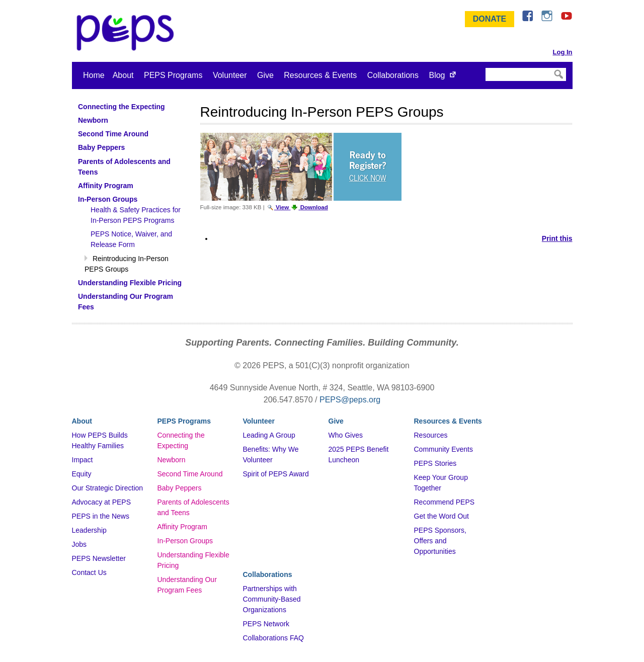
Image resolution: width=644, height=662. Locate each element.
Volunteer (230, 75)
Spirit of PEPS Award (276, 474)
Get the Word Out (441, 516)
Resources (431, 435)
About (123, 75)
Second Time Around (190, 474)
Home (94, 75)
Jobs (79, 544)
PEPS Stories (435, 463)
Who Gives (346, 435)
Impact (83, 460)
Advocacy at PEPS (102, 502)
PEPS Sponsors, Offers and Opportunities (440, 541)
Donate (490, 19)
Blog (437, 75)
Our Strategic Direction (108, 488)
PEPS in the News (101, 516)
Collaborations (393, 75)
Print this (557, 238)
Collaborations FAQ (273, 638)
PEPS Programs (173, 75)
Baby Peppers (180, 488)
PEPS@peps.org (350, 400)
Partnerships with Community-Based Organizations (272, 599)
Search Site (485, 67)
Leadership (89, 530)
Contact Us (89, 572)
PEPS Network (266, 624)
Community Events (444, 449)
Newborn (172, 460)
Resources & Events (320, 75)
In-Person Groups (185, 541)
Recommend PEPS (445, 502)
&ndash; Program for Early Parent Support (127, 33)
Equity (82, 474)
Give (265, 75)
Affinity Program (182, 527)
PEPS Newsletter (99, 558)
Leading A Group (269, 435)
